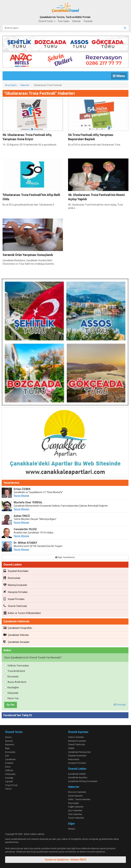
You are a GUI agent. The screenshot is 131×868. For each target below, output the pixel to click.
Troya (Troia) (11, 785)
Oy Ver (11, 705)
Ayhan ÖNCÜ (22, 516)
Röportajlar (74, 803)
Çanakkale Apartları (78, 777)
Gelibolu (9, 770)
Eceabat (9, 763)
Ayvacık (9, 741)
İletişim (72, 829)
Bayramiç (10, 744)
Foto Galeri (64, 21)
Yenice (8, 789)
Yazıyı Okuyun (21, 496)
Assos (8, 737)
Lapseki (9, 781)
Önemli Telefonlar (15, 606)
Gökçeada (11, 693)
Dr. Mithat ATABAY (25, 543)
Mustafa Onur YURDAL (28, 502)
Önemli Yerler (47, 21)
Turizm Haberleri (76, 818)
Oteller (71, 748)
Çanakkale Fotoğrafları (18, 628)
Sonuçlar (120, 705)
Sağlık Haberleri (76, 807)
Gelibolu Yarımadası (17, 666)
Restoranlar (12, 578)
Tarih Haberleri (75, 814)
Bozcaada (11, 677)
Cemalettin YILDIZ (25, 529)
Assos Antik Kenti (15, 682)
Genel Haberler (75, 796)
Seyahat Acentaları (16, 571)
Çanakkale (10, 759)
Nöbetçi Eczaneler (15, 585)
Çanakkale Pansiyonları (79, 752)
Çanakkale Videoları (16, 635)
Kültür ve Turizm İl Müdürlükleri (22, 613)
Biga (7, 748)
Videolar (76, 21)
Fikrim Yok (11, 698)
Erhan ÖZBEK (22, 489)
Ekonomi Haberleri (77, 792)
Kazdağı (9, 778)
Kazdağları (12, 687)
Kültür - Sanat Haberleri (79, 799)
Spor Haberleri (75, 810)
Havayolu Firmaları (16, 592)
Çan (7, 756)
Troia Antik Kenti (15, 671)
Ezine (8, 767)
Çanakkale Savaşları (16, 642)
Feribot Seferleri (76, 737)
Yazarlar (88, 21)
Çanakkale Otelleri (77, 774)
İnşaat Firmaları (14, 599)
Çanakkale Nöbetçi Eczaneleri (83, 781)
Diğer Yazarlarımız (65, 557)
